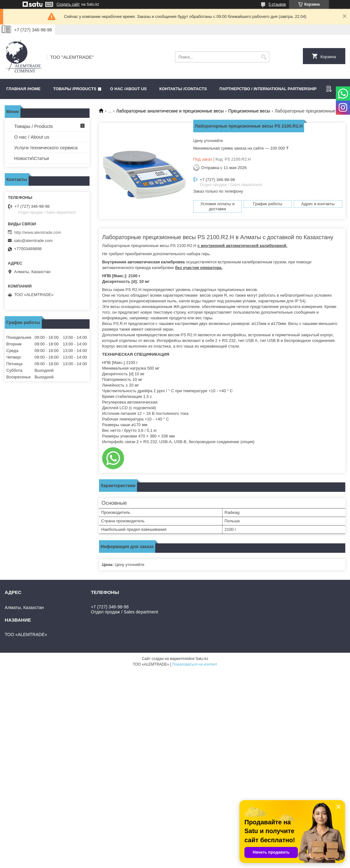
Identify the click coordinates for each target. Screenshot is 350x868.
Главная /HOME (23, 89)
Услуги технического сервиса (46, 148)
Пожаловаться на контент (195, 664)
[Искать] (264, 57)
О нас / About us (32, 137)
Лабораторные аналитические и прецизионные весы (170, 111)
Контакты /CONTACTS (183, 89)
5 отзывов (277, 4)
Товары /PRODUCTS (75, 89)
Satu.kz (202, 659)
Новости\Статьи (32, 158)
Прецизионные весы (249, 111)
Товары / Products (33, 126)
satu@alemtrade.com (33, 241)
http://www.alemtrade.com (38, 232)
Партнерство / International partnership (268, 89)
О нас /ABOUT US (128, 89)
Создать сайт (68, 4)
